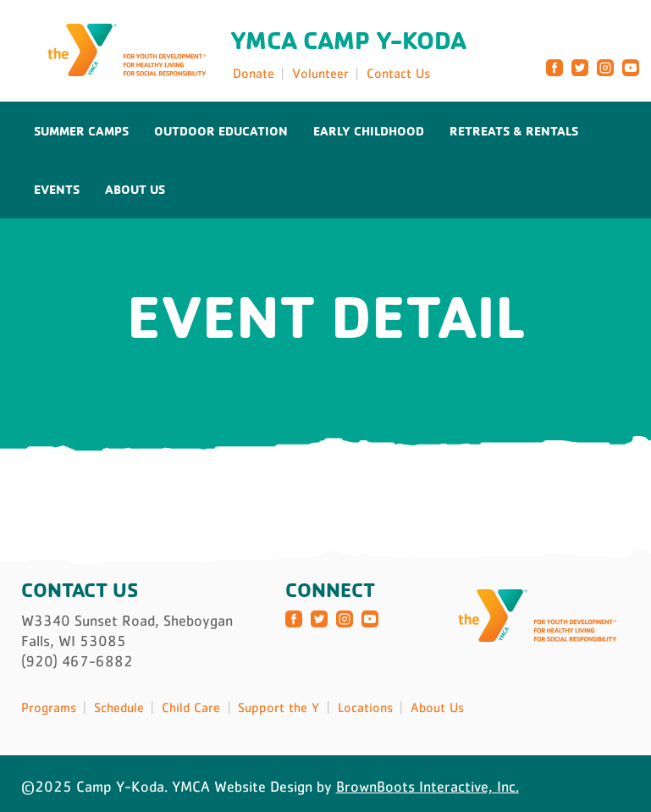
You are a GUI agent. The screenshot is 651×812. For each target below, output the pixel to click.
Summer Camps (81, 131)
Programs (49, 707)
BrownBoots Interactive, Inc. (428, 787)
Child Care (191, 707)
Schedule (119, 707)
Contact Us (398, 73)
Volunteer (320, 73)
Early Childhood (369, 131)
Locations (365, 707)
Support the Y (279, 707)
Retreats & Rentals (514, 131)
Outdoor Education (221, 131)
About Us (135, 189)
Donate (254, 73)
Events (57, 189)
